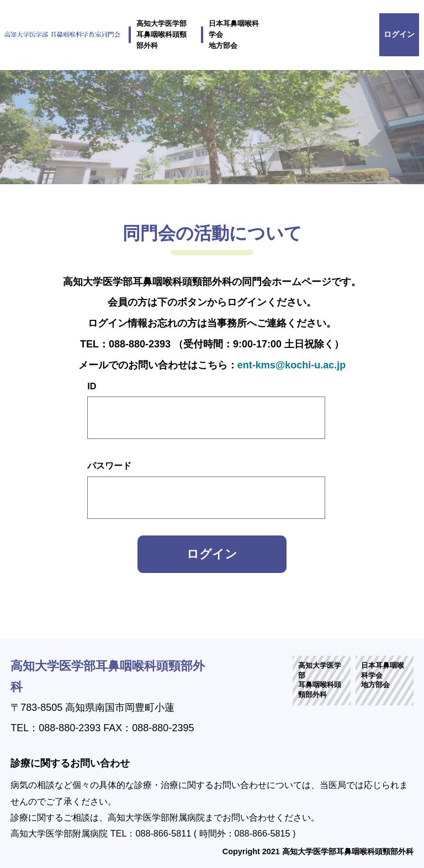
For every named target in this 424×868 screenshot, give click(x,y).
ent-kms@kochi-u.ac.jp (292, 365)
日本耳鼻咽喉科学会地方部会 (234, 35)
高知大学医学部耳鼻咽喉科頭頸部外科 (161, 35)
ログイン (399, 34)
